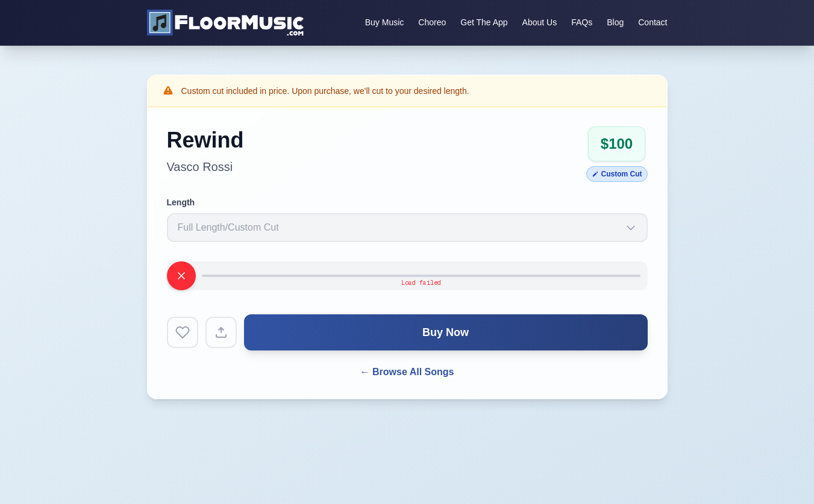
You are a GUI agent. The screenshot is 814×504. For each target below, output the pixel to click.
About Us (540, 22)
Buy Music (385, 22)
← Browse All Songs (407, 372)
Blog (615, 22)
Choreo (432, 22)
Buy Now (446, 332)
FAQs (582, 22)
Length (181, 202)
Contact (653, 22)
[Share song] (221, 332)
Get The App (484, 22)
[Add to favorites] (183, 332)
